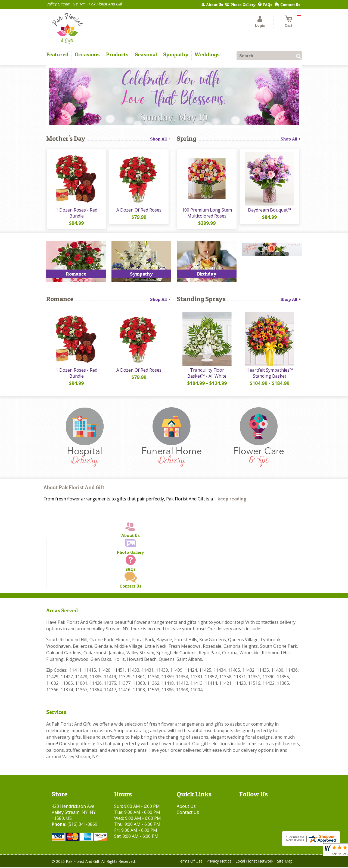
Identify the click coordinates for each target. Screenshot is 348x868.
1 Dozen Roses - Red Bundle (76, 213)
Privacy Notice (219, 862)
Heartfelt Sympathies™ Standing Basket (269, 374)
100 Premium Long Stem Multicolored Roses (207, 213)
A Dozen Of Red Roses (139, 210)
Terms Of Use (190, 862)
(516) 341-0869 (82, 826)
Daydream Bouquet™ (269, 210)
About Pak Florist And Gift (74, 489)
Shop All (161, 139)
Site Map (285, 862)
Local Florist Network (254, 862)
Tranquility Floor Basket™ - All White (207, 374)
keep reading (232, 500)
